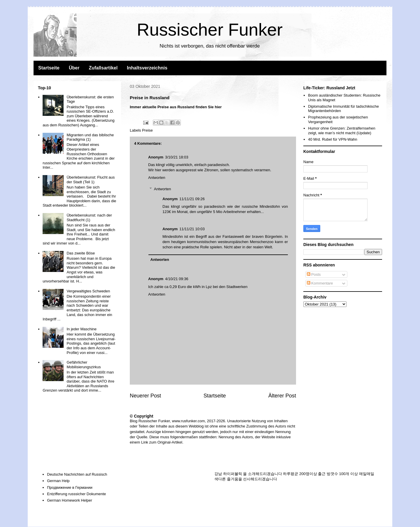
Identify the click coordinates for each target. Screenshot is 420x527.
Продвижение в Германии (70, 487)
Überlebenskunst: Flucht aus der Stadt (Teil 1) (91, 180)
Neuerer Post (145, 396)
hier (218, 107)
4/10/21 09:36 (177, 279)
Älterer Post (282, 396)
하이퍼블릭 (233, 474)
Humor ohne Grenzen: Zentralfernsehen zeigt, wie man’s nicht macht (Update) (342, 131)
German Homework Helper (70, 500)
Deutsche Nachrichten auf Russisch (77, 474)
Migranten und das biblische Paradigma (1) (90, 137)
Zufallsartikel (103, 68)
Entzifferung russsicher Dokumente (76, 494)
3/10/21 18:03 (177, 157)
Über (74, 68)
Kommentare (320, 283)
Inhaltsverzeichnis (147, 68)
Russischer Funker (210, 30)
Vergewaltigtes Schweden (88, 291)
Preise (147, 130)
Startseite (49, 68)
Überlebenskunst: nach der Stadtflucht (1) (89, 218)
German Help (58, 481)
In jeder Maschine (82, 329)
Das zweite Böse (81, 253)
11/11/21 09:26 (192, 199)
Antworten (157, 178)
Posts (314, 274)
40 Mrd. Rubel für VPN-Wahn (333, 139)
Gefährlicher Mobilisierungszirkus (84, 365)
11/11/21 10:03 (192, 229)
